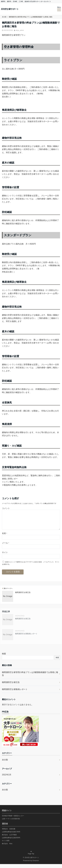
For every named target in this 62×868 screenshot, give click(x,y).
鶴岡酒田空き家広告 (11, 686)
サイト (5, 556)
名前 (4, 537)
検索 (4, 658)
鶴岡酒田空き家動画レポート (15, 693)
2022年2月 (7, 779)
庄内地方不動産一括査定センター (13, 820)
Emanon (36, 865)
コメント (6, 508)
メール (5, 547)
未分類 (5, 764)
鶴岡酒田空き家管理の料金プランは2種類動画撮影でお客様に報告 (30, 678)
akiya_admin (20, 30)
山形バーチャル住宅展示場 (11, 823)
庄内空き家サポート (10, 9)
